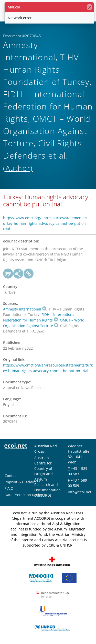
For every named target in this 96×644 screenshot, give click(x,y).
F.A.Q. (10, 488)
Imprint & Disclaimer (22, 482)
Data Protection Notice (24, 495)
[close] (89, 7)
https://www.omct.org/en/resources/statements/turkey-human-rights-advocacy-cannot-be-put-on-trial (45, 223)
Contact (11, 476)
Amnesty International (25, 309)
